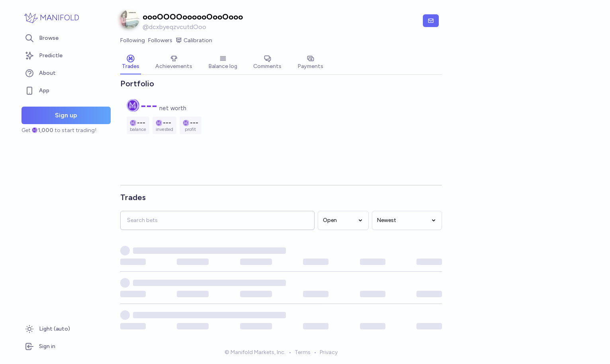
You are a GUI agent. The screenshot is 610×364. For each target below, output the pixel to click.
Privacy (329, 353)
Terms (303, 353)
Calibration (194, 41)
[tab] (131, 63)
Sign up (66, 115)
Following (133, 40)
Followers (160, 40)
